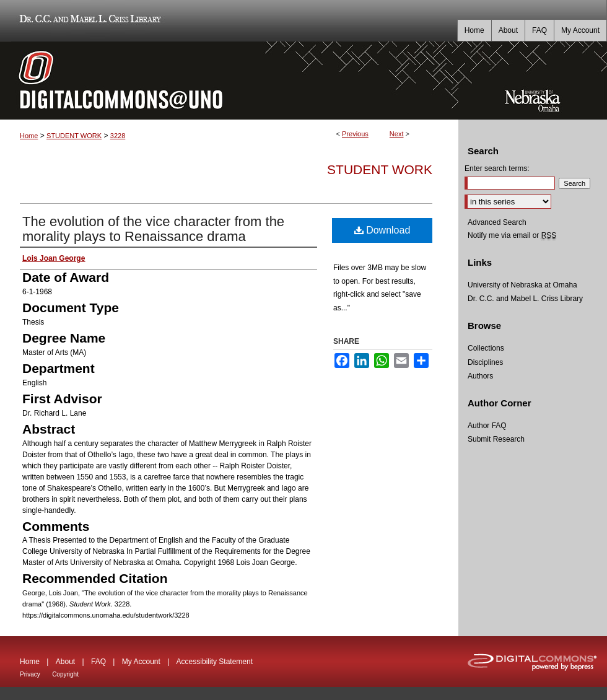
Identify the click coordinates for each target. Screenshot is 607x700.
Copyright (65, 674)
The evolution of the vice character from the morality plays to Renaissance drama (153, 229)
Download (382, 230)
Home (29, 136)
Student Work (380, 169)
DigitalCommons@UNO (229, 81)
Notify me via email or (512, 235)
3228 (118, 136)
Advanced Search (497, 222)
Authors (480, 376)
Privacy (30, 674)
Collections (486, 348)
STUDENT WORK (74, 136)
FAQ (98, 662)
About (65, 662)
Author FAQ (487, 426)
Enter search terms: (497, 168)
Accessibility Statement (215, 662)
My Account (141, 662)
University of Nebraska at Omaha (522, 285)
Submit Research (496, 439)
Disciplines (485, 362)
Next (397, 134)
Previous (355, 134)
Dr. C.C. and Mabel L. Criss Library (88, 21)
